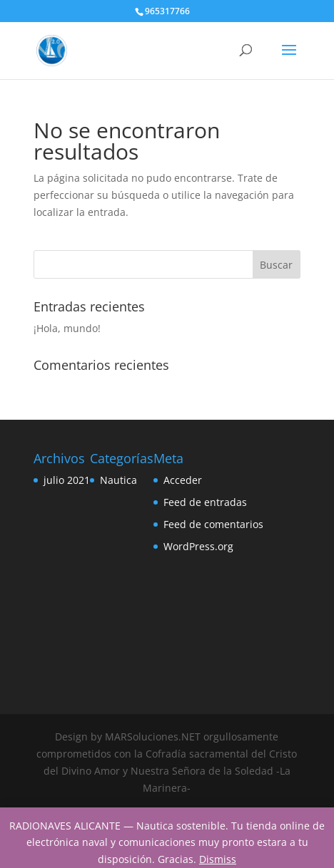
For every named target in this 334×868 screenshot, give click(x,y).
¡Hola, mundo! (67, 328)
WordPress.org (198, 546)
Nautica (118, 480)
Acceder (183, 480)
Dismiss (218, 859)
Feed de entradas (205, 502)
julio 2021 (67, 480)
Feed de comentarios (213, 524)
